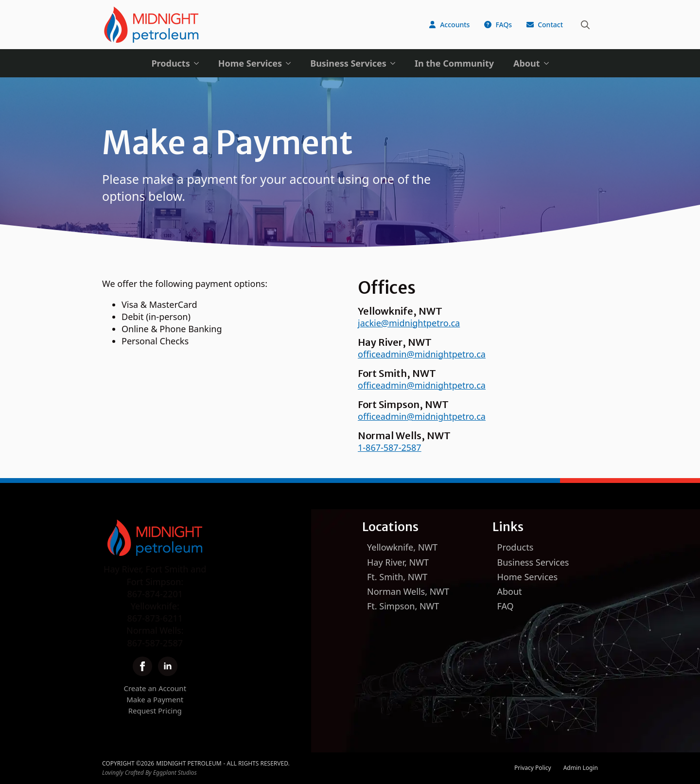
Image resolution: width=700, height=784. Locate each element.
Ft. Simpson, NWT (403, 606)
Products (170, 63)
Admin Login (581, 768)
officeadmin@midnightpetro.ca (422, 354)
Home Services (250, 63)
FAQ (506, 606)
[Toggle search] (585, 25)
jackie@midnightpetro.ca (409, 323)
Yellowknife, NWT (402, 547)
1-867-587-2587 (390, 447)
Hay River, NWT (398, 562)
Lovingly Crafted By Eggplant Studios (149, 773)
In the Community (454, 63)
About (527, 63)
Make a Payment (155, 699)
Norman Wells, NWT (408, 591)
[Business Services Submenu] (396, 63)
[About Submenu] (549, 63)
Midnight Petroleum (189, 764)
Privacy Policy (533, 768)
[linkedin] (168, 666)
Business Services (348, 63)
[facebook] (142, 666)
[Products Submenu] (199, 63)
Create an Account (155, 688)
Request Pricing (155, 711)
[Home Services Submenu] (291, 63)
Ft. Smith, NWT (397, 577)
